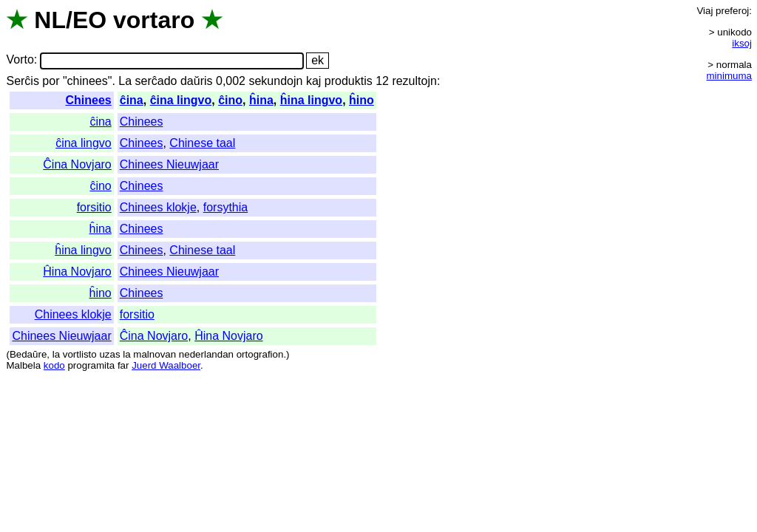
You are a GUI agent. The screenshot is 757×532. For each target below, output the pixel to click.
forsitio (94, 207)
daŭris (197, 81)
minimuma (729, 76)
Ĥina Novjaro (77, 272)
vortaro (154, 20)
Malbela (23, 365)
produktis (349, 81)
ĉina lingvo (181, 100)
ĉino (230, 100)
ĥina (261, 100)
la (56, 354)
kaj (313, 81)
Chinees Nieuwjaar (169, 164)
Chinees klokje (158, 207)
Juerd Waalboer (166, 365)
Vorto (20, 60)
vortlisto (80, 354)
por (51, 81)
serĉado (156, 81)
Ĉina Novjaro (77, 164)
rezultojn (414, 81)
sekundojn (275, 81)
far (123, 365)
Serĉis (22, 81)
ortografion (260, 354)
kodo (54, 365)
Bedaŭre (28, 354)
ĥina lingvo (311, 100)
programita (91, 365)
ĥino (361, 100)
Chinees (89, 100)
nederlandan (206, 354)
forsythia (225, 207)
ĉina (132, 100)
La (125, 81)
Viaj (705, 11)
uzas (109, 354)
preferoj (732, 11)
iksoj (742, 43)
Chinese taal (202, 143)
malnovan (155, 354)
